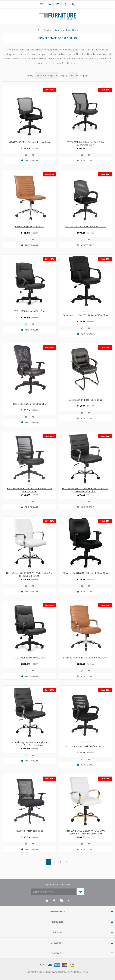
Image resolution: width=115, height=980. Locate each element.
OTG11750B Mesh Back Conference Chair (85, 746)
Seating (48, 30)
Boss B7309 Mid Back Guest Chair (85, 400)
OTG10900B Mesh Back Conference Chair (30, 142)
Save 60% (105, 436)
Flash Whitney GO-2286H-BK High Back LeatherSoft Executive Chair (30, 744)
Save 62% (49, 521)
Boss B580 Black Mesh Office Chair (30, 404)
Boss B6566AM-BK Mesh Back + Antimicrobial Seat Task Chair (30, 490)
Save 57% (105, 779)
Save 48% (105, 521)
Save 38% (105, 348)
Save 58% (49, 348)
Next (66, 862)
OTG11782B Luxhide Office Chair (30, 658)
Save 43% (49, 779)
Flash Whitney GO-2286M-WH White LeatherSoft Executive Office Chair (30, 574)
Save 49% (49, 90)
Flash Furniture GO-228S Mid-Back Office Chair (85, 315)
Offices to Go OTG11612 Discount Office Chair (85, 573)
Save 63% (49, 690)
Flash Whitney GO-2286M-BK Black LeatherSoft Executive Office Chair (85, 490)
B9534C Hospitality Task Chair (30, 227)
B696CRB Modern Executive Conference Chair (85, 658)
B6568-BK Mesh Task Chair (30, 831)
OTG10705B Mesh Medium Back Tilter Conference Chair (85, 143)
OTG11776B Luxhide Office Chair (30, 311)
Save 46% (49, 436)
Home (39, 30)
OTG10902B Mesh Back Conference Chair (85, 227)
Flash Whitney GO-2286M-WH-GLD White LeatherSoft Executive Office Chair (85, 832)
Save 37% (49, 174)
